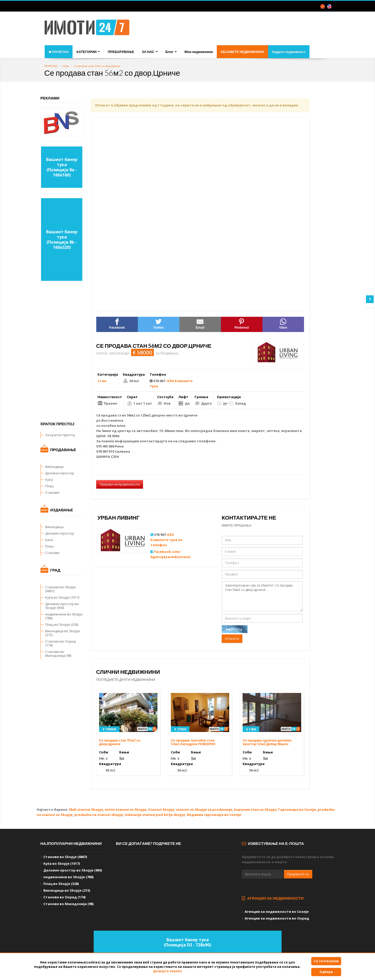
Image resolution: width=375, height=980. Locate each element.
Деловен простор (60, 473)
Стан (66, 66)
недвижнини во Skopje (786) (64, 616)
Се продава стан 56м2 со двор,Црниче (97, 66)
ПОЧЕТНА (59, 52)
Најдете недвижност (289, 52)
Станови (52, 492)
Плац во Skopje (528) (62, 624)
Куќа (49, 480)
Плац (49, 486)
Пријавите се (298, 874)
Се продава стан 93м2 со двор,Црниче (120, 742)
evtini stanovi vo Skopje (126, 809)
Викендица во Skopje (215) (63, 633)
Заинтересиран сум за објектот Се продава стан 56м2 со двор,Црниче (262, 596)
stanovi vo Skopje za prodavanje (204, 809)
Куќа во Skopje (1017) (62, 597)
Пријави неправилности (120, 484)
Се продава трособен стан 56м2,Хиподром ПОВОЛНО (193, 742)
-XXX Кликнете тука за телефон (166, 540)
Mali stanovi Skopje (86, 809)
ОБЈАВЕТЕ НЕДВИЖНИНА (242, 52)
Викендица (54, 467)
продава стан (114, 415)
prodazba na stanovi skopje (99, 815)
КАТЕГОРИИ (88, 52)
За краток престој (60, 435)
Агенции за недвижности (273, 898)
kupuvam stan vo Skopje (255, 809)
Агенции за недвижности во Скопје (277, 912)
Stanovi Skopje (161, 809)
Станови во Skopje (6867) (61, 589)
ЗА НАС (150, 52)
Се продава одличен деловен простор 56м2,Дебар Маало (267, 742)
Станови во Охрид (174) (60, 643)
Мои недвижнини (199, 52)
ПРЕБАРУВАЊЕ (121, 52)
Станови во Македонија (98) (58, 654)
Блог (171, 52)
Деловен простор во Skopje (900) (62, 606)
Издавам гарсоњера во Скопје (214, 815)
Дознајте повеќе (167, 971)
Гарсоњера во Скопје (297, 809)
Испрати (232, 638)
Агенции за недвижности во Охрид (277, 918)
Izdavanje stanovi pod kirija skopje (155, 815)
